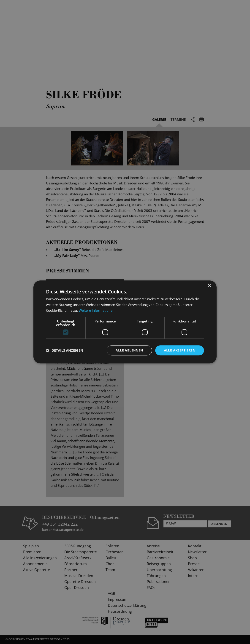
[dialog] (125, 322)
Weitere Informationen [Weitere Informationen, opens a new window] (97, 310)
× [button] (209, 286)
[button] (65, 350)
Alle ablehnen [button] (129, 350)
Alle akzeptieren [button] (180, 350)
